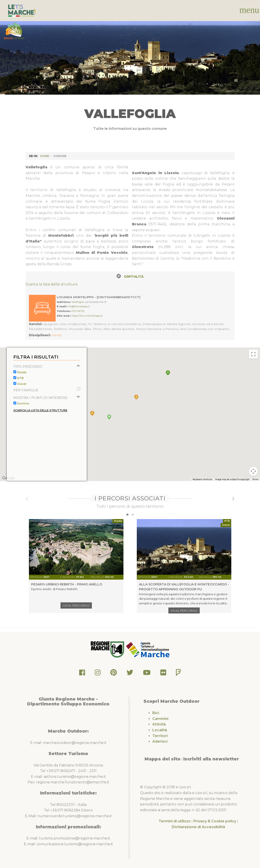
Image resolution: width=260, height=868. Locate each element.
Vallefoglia (78, 302)
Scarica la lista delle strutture (52, 284)
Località (160, 730)
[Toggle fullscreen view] (253, 364)
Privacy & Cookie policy (215, 821)
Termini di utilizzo (175, 821)
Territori (160, 736)
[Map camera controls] (253, 481)
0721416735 (78, 311)
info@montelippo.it (79, 306)
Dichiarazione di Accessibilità (198, 827)
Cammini (160, 719)
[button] (168, 382)
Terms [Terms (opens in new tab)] (255, 489)
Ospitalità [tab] (134, 277)
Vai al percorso (76, 605)
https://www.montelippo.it (87, 316)
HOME (45, 156)
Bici (156, 713)
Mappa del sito (162, 759)
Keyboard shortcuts (203, 489)
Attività (159, 724)
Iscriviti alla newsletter (211, 759)
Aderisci (160, 741)
